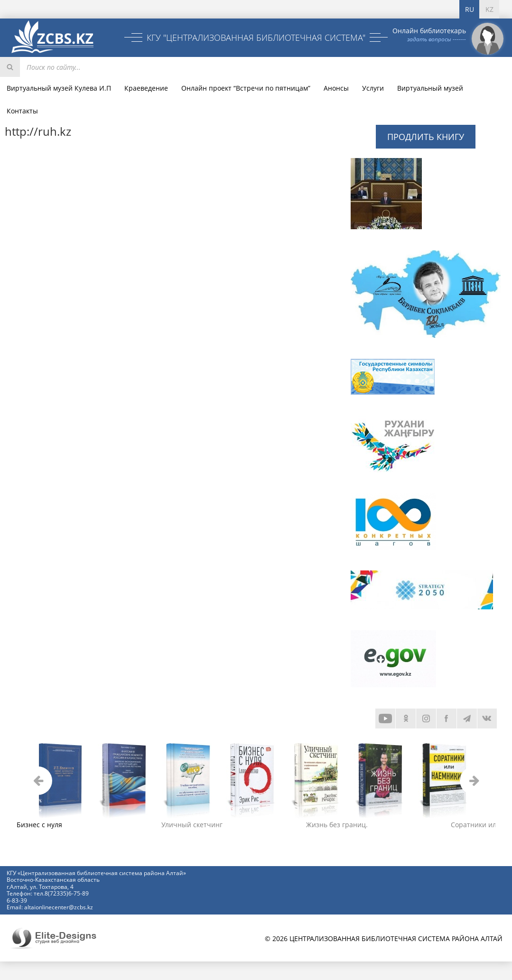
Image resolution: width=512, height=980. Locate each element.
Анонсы (336, 88)
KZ (489, 9)
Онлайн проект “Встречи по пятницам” (246, 88)
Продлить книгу (426, 137)
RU (470, 9)
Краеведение (146, 88)
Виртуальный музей (430, 88)
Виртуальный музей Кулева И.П (59, 88)
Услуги (373, 88)
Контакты (22, 111)
